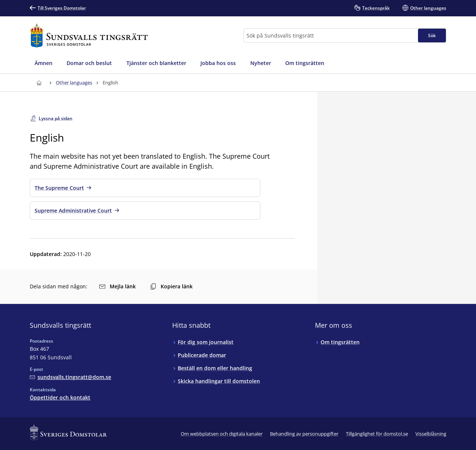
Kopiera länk (171, 286)
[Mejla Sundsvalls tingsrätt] (70, 377)
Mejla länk (118, 286)
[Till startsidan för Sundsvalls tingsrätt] (89, 35)
